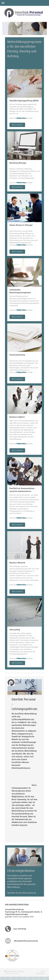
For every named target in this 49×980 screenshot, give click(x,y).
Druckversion (11, 971)
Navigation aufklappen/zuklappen (24, 3)
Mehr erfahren (17, 125)
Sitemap (20, 971)
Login (43, 971)
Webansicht (40, 973)
